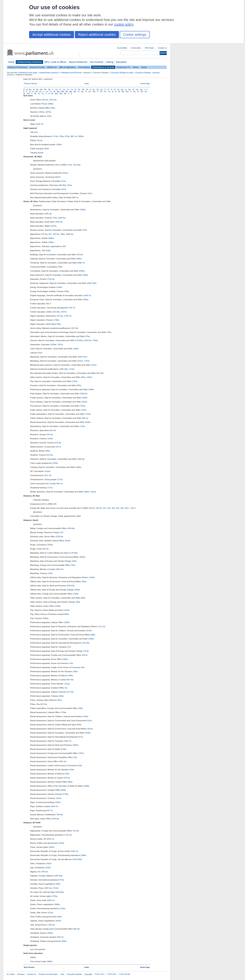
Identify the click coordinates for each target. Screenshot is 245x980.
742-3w (76, 831)
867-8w (70, 680)
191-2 (133, 508)
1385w (59, 144)
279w (109, 332)
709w (60, 267)
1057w (85, 655)
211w (63, 181)
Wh (56, 94)
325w (49, 116)
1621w (90, 729)
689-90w (62, 185)
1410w (50, 439)
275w (85, 230)
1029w (53, 344)
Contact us (162, 48)
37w (69, 647)
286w (48, 451)
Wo (61, 94)
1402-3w (48, 214)
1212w (56, 888)
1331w (59, 798)
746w (73, 565)
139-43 (92, 508)
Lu (51, 91)
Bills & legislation (67, 67)
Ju (30, 91)
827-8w (44, 704)
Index (87, 84)
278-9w (80, 255)
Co (64, 89)
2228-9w (59, 537)
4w (66, 688)
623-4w (58, 443)
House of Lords (37, 67)
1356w (67, 622)
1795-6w (51, 925)
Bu (45, 89)
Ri (119, 91)
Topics (144, 67)
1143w (86, 651)
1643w (68, 541)
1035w (51, 847)
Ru (123, 91)
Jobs (62, 974)
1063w (58, 921)
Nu (82, 91)
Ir (147, 89)
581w (60, 700)
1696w (51, 238)
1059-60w (60, 892)
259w (75, 671)
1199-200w (77, 859)
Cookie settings (135, 35)
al (27, 89)
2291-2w (63, 761)
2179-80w (73, 553)
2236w (58, 606)
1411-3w (48, 475)
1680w (50, 104)
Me (63, 91)
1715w (82, 426)
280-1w (85, 418)
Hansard (87, 73)
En (98, 89)
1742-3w (68, 835)
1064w (50, 933)
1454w (41, 112)
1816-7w (39, 124)
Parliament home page (28, 73)
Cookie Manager (125, 974)
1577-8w (70, 692)
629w (67, 291)
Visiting (109, 62)
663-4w (45, 549)
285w (59, 324)
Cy (72, 89)
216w (90, 193)
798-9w (60, 815)
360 (64, 246)
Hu (137, 89)
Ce (57, 89)
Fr (112, 89)
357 (50, 234)
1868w (33, 957)
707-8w (60, 316)
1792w (55, 896)
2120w (63, 749)
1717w (50, 488)
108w (79, 516)
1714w (72, 369)
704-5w (56, 234)
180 (122, 508)
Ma (58, 91)
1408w (91, 389)
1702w (75, 381)
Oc (90, 91)
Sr (24, 94)
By (49, 89)
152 (104, 508)
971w (81, 737)
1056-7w (50, 839)
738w (61, 136)
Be (37, 89)
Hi (133, 89)
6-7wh (69, 165)
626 (55, 504)
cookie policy (124, 24)
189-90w (71, 528)
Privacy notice (100, 974)
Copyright (88, 974)
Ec (94, 89)
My (75, 91)
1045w (76, 594)
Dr (87, 89)
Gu (122, 89)
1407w (54, 226)
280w (83, 377)
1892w (45, 618)
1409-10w (63, 369)
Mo (71, 91)
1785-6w (44, 872)
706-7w (72, 308)
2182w (67, 610)
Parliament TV (123, 67)
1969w (81, 136)
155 (109, 508)
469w (61, 696)
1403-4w (59, 222)
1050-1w (48, 888)
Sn (146, 91)
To (39, 94)
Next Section (29, 967)
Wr (65, 94)
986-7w (74, 136)
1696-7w (81, 263)
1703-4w (51, 279)
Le (47, 91)
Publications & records (103, 67)
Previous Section (30, 84)
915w (70, 185)
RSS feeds (149, 48)
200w (64, 941)
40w (83, 667)
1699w (82, 271)
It (24, 91)
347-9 (58, 447)
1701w (87, 361)
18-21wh (77, 165)
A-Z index (11, 974)
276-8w (44, 234)
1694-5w (62, 218)
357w (64, 189)
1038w (83, 855)
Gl (118, 89)
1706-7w (68, 316)
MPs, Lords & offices (55, 62)
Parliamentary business (29, 62)
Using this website (74, 974)
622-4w (53, 430)
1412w (47, 471)
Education (121, 62)
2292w (58, 802)
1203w (48, 868)
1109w (92, 577)
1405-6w (81, 459)
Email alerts (136, 48)
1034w (61, 843)
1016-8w (56, 312)
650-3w (77, 929)
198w (58, 884)
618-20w (100, 373)
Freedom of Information (48, 974)
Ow (94, 91)
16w (75, 757)
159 (113, 508)
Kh (36, 91)
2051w (65, 173)
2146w (59, 287)
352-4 (48, 304)
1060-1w (51, 900)
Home (11, 62)
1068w (86, 786)
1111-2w (101, 626)
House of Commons (18, 67)
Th (35, 94)
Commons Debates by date (122, 73)
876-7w (50, 810)
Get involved (96, 62)
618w (48, 250)
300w (84, 581)
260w (53, 108)
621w (40, 353)
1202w (49, 863)
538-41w (34, 132)
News (136, 67)
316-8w (45, 100)
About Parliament (78, 62)
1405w (76, 349)
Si (138, 91)
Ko (40, 91)
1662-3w (60, 569)
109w (78, 602)
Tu (43, 94)
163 (117, 508)
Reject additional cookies (97, 35)
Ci (60, 89)
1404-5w (87, 340)
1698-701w (82, 357)
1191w (67, 684)
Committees (84, 67)
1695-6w (70, 234)
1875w (48, 112)
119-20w (86, 643)
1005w (75, 745)
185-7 (127, 508)
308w (93, 635)
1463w (77, 590)
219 (62, 532)
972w (62, 880)
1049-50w (58, 876)
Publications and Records (71, 73)
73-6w (55, 136)
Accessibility (122, 48)
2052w (58, 177)
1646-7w (54, 806)
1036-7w (74, 851)
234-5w (50, 434)
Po (105, 91)
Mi (67, 91)
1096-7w (68, 741)
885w (67, 614)
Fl (108, 89)
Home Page (145, 84)
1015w (80, 361)
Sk (142, 91)
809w (64, 790)
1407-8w (75, 328)
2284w (65, 659)
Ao (30, 89)
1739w (63, 712)
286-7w (60, 484)
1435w (85, 716)
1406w (78, 467)
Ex (102, 89)
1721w (60, 479)
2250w (50, 545)
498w (71, 676)
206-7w (75, 197)
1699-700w (92, 283)
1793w (62, 908)
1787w (81, 753)
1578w (66, 794)
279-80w (79, 340)
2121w (39, 140)
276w (55, 218)
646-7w (60, 937)
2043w (40, 153)
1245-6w (55, 819)
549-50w (71, 586)
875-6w (67, 778)
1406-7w (87, 295)
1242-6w (53, 100)
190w (80, 708)
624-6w (50, 455)
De (79, 89)
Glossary (21, 974)
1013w (89, 631)
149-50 (99, 508)
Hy (141, 89)
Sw (28, 94)
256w (79, 725)
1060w (57, 904)
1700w (95, 340)
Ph (101, 91)
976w (67, 136)
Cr (68, 89)
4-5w (71, 663)
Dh (83, 89)
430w (59, 917)
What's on (52, 67)
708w (63, 234)
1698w (83, 210)
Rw (127, 91)
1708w (56, 320)
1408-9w (84, 394)
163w (50, 573)
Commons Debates (100, 73)
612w (80, 765)
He (130, 89)
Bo (41, 89)
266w (47, 149)
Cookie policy (112, 974)
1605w (82, 557)
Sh (134, 91)
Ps (109, 91)
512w (90, 721)
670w (67, 774)
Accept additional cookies (52, 35)
